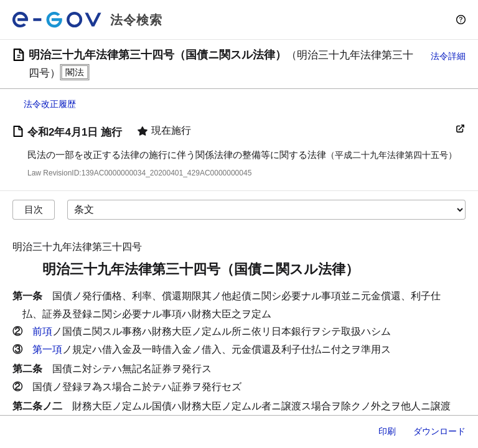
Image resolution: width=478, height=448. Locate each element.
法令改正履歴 (50, 104)
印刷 (387, 431)
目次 (34, 209)
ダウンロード (439, 431)
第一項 (47, 349)
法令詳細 (448, 56)
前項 (42, 331)
